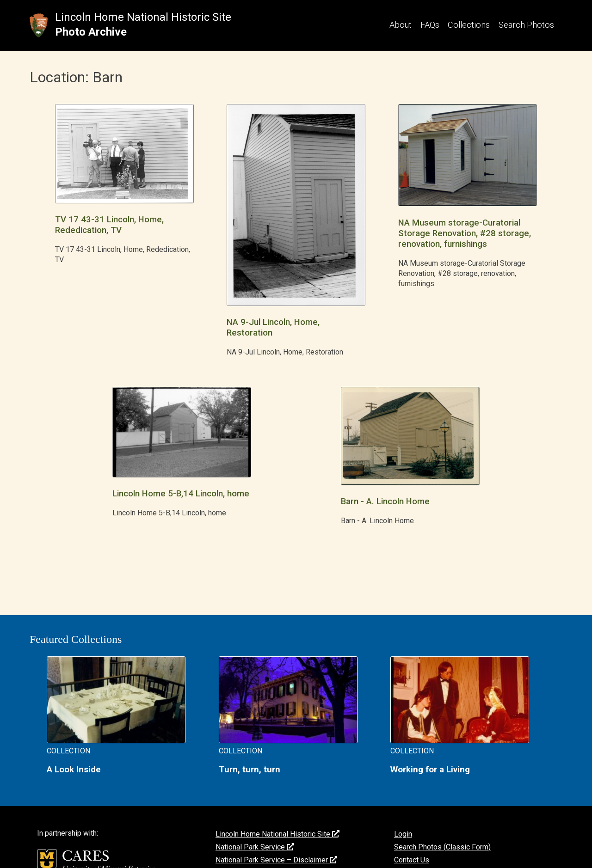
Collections (469, 25)
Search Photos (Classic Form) (442, 847)
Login (403, 834)
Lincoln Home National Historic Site (143, 17)
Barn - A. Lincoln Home (385, 501)
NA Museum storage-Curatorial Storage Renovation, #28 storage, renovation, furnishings (465, 234)
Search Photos (526, 25)
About (401, 25)
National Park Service (255, 847)
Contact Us (412, 860)
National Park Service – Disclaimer (276, 860)
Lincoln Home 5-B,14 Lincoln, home (181, 494)
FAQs (430, 25)
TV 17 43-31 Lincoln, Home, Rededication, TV (109, 225)
